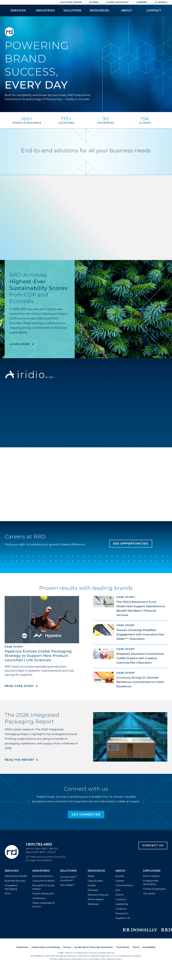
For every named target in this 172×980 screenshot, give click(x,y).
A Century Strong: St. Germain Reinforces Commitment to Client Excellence (140, 682)
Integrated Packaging (11, 887)
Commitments (124, 885)
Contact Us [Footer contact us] (153, 845)
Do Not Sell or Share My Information (94, 947)
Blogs (91, 876)
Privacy (67, 947)
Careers (142, 2)
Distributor (22, 947)
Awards (120, 876)
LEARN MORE (20, 344)
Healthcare (39, 898)
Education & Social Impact (43, 887)
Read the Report (19, 760)
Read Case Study (21, 686)
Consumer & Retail (43, 881)
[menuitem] (18, 12)
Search (161, 2)
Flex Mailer (67, 885)
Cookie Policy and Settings (46, 947)
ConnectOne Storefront (68, 878)
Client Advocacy (118, 2)
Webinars (93, 904)
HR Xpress (149, 894)
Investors (121, 899)
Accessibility (149, 947)
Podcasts (93, 890)
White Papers (96, 899)
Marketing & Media (16, 876)
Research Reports (98, 895)
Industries (41, 871)
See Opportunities (131, 544)
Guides (92, 885)
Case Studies (95, 881)
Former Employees (154, 889)
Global (94, 2)
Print (8, 894)
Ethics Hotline (151, 876)
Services (12, 871)
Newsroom (122, 913)
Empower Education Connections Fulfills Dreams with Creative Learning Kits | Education (140, 658)
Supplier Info (123, 918)
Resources (96, 871)
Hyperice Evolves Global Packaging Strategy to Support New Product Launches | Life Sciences (38, 656)
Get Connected (86, 814)
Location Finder (71, 2)
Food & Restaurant (43, 894)
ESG (118, 890)
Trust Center (123, 947)
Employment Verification (151, 882)
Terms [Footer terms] (136, 947)
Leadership (122, 904)
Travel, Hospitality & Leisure (44, 905)
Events (119, 895)
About (121, 871)
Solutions (68, 871)
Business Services (15, 881)
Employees (152, 871)
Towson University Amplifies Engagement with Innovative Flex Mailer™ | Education (140, 634)
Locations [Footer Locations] (121, 909)
